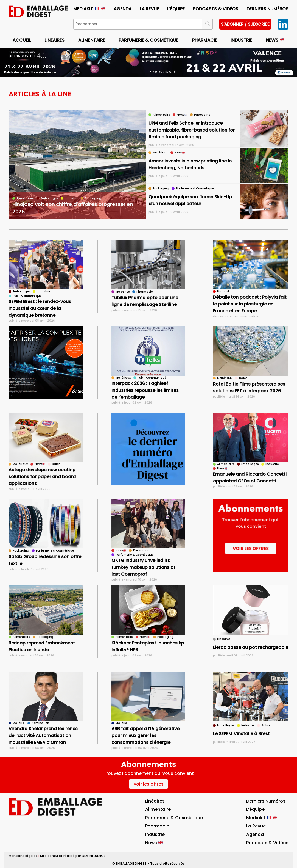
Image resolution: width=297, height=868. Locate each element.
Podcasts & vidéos (216, 9)
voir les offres (149, 784)
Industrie (241, 40)
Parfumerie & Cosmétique (148, 40)
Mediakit (89, 9)
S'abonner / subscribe (245, 24)
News (275, 40)
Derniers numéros (267, 9)
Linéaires (54, 40)
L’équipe (176, 9)
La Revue (149, 9)
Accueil (22, 40)
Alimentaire (92, 40)
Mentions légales (23, 856)
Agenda (123, 9)
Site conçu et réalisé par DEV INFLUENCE (73, 856)
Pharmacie (205, 40)
